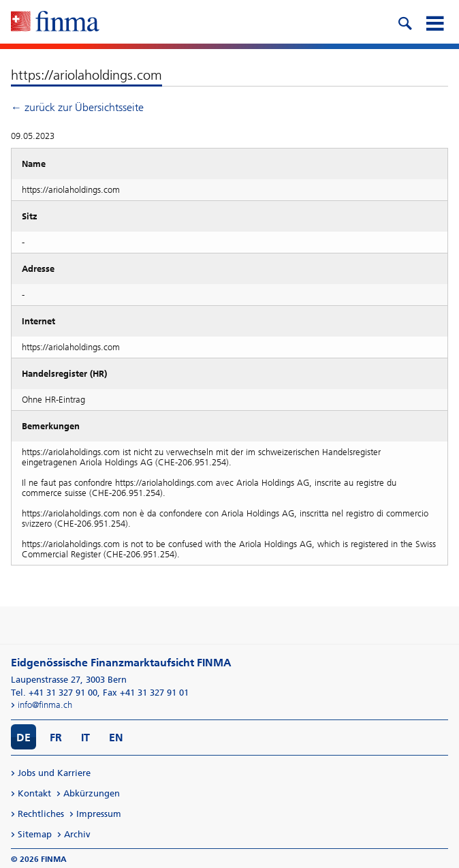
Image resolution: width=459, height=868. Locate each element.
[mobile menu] (434, 22)
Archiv (77, 834)
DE (23, 738)
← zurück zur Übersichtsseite (77, 107)
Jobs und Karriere (54, 773)
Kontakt (34, 793)
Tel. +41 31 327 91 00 (54, 693)
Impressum (99, 814)
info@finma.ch (45, 705)
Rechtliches (41, 814)
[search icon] (405, 22)
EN (116, 738)
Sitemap (35, 834)
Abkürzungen (92, 793)
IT (85, 738)
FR (56, 738)
